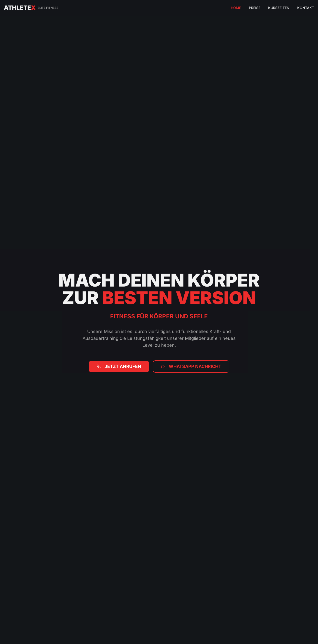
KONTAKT (306, 8)
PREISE (255, 8)
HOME (236, 8)
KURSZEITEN (279, 8)
